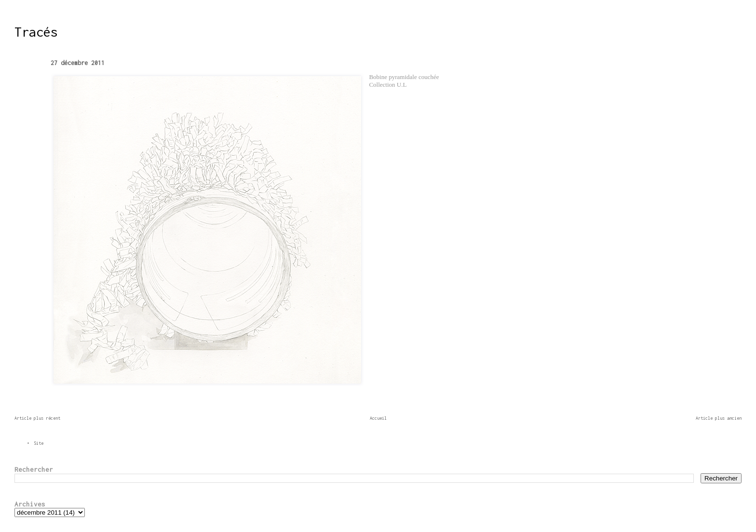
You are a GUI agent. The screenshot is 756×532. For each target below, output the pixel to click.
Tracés (36, 32)
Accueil (378, 418)
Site (39, 443)
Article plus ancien (719, 418)
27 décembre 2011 (78, 63)
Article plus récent (37, 418)
